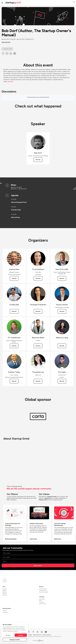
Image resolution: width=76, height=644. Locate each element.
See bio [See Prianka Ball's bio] (14, 311)
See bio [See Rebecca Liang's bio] (62, 346)
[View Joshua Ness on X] (14, 266)
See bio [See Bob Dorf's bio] (38, 160)
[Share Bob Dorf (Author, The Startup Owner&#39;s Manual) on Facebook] (3, 53)
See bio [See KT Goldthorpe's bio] (14, 346)
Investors (5, 589)
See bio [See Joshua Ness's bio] (14, 278)
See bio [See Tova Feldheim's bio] (38, 278)
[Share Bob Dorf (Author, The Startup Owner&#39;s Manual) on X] (7, 53)
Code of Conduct (46, 635)
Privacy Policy (29, 635)
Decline (8, 635)
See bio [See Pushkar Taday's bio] (14, 381)
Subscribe (37, 566)
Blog (40, 601)
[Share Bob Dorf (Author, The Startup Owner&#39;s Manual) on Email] (15, 53)
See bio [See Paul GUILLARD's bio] (62, 278)
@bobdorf (10, 82)
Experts (4, 590)
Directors (5, 595)
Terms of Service (37, 635)
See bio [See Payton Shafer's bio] (62, 311)
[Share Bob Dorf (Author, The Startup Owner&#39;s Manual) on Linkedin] (11, 53)
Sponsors (5, 594)
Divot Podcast (43, 604)
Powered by (38, 641)
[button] (74, 2)
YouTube (41, 602)
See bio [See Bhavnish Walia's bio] (38, 346)
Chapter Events (43, 590)
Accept (21, 635)
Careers (4, 611)
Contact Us (5, 612)
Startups (5, 592)
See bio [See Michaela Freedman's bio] (38, 311)
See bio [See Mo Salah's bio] (62, 381)
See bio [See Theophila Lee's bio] (38, 381)
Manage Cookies (15, 640)
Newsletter (42, 599)
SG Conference (43, 589)
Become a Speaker (44, 592)
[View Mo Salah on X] (62, 369)
